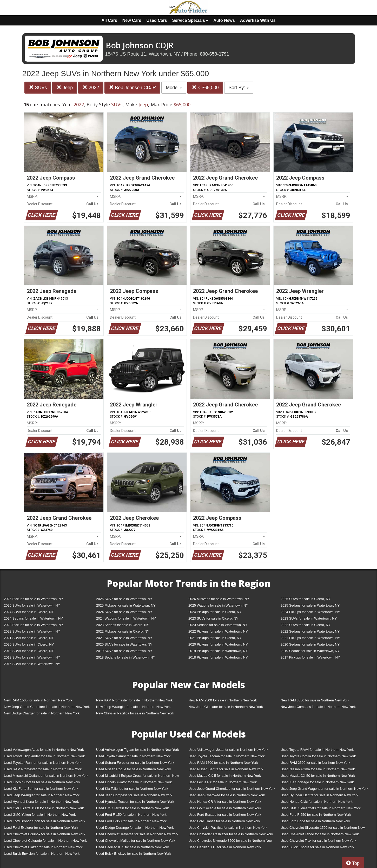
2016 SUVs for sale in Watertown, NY (32, 664)
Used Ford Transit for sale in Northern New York (224, 821)
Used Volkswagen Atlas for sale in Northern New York (44, 750)
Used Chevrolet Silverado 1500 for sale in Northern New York (323, 829)
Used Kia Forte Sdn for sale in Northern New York (41, 789)
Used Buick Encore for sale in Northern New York (317, 847)
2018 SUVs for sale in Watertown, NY (32, 657)
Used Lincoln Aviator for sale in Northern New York (134, 782)
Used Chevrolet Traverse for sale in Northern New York (137, 834)
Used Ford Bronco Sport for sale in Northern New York (45, 821)
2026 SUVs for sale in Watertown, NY (124, 599)
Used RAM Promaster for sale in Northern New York (43, 769)
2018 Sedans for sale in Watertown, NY (126, 657)
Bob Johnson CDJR (132, 87)
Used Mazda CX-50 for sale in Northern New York (318, 776)
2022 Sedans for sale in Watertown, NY (310, 631)
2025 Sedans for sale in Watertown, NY (310, 605)
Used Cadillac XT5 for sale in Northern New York (133, 847)
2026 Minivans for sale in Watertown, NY (219, 599)
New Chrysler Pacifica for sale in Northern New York (135, 713)
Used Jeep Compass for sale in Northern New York (134, 795)
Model (174, 88)
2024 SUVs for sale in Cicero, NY (29, 612)
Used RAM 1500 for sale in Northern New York (223, 763)
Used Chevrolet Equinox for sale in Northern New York (45, 834)
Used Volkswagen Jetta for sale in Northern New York (228, 750)
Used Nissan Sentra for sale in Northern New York (226, 769)
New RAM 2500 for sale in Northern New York (223, 700)
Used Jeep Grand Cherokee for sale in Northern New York (232, 789)
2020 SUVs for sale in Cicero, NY (29, 644)
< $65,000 (205, 87)
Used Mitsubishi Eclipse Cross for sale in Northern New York (138, 777)
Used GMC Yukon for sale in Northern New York (40, 815)
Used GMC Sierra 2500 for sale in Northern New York (321, 808)
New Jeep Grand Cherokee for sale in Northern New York (47, 707)
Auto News (224, 20)
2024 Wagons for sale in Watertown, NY (126, 618)
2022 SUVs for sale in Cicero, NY (306, 625)
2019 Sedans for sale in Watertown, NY (310, 651)
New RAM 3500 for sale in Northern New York (315, 700)
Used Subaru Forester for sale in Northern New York (135, 763)
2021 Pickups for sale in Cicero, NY (215, 638)
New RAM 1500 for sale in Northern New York (38, 700)
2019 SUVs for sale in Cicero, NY (29, 651)
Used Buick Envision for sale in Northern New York (42, 854)
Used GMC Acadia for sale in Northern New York (225, 808)
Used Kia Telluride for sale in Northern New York (132, 789)
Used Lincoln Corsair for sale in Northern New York (42, 782)
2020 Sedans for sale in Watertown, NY (310, 644)
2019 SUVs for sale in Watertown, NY (124, 651)
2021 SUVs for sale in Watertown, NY (124, 638)
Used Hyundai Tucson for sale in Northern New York (135, 802)
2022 (91, 87)
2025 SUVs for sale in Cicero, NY (306, 599)
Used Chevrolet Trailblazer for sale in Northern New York (231, 834)
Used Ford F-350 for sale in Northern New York (131, 821)
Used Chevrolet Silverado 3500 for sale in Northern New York (230, 842)
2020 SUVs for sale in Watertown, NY (124, 644)
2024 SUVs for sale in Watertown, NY (124, 612)
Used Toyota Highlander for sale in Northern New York (44, 756)
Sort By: (239, 88)
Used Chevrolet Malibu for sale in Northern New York (136, 841)
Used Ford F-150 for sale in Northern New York (131, 815)
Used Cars (157, 20)
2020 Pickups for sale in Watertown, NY (218, 644)
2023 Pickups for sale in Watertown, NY (34, 625)
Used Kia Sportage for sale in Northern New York (317, 782)
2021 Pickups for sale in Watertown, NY (310, 638)
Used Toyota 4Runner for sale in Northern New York (43, 763)
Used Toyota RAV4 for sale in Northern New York (317, 750)
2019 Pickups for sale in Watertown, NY (218, 651)
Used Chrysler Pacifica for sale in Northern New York (228, 828)
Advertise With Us (258, 20)
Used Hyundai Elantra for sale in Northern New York (319, 795)
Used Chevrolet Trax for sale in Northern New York (318, 841)
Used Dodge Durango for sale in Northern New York (135, 828)
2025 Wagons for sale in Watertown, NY (218, 605)
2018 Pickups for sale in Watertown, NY (218, 657)
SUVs (38, 87)
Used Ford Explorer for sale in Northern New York (41, 828)
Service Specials (190, 20)
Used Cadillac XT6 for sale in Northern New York (225, 847)
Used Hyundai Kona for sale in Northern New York (41, 802)
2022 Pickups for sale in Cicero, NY (123, 631)
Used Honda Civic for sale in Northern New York (317, 802)
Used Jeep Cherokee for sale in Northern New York (227, 795)
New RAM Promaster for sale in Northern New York (134, 700)
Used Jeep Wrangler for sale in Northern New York (42, 795)
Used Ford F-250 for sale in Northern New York (316, 815)
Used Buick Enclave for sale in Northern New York (134, 854)
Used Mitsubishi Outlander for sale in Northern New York (46, 776)
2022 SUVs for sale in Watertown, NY (32, 631)
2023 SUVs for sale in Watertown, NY (309, 618)
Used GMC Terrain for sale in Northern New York (133, 808)
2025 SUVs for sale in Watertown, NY (32, 605)
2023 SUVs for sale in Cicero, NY (213, 618)
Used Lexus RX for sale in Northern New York (223, 782)
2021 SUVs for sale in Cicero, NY (29, 638)
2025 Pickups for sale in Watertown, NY (126, 605)
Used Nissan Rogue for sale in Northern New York (134, 769)
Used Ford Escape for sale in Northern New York (225, 815)
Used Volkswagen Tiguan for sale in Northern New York (138, 750)
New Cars (132, 20)
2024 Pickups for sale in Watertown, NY (310, 612)
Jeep (65, 87)
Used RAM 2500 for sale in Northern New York (315, 763)
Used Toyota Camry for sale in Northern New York (133, 756)
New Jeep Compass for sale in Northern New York (318, 707)
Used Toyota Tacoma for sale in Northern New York (227, 756)
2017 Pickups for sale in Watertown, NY (310, 657)
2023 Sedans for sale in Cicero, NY (123, 625)
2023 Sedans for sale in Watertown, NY (218, 625)
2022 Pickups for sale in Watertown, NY (218, 631)
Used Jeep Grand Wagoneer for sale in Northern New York (325, 789)
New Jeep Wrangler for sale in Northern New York (133, 707)
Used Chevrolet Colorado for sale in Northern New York (45, 841)
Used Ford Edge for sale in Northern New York (315, 821)
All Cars (109, 20)
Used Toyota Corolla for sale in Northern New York (318, 756)
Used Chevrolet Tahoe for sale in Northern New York (320, 834)
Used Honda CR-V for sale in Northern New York (225, 802)
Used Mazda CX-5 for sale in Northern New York (225, 776)
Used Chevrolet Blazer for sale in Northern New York (43, 847)
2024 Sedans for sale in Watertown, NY (33, 618)
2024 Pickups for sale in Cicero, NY (215, 612)
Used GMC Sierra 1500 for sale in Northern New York (44, 808)
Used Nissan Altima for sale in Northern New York (318, 769)
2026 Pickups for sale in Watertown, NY (34, 599)
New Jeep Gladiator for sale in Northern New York (226, 707)
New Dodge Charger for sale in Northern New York (42, 713)
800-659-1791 (215, 54)
